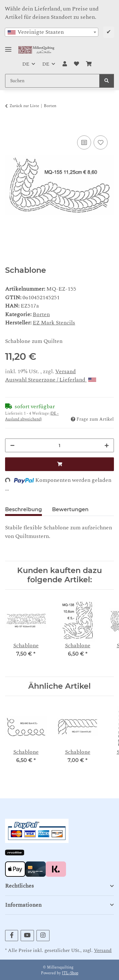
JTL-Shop (70, 973)
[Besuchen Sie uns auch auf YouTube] (27, 936)
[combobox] (52, 32)
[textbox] (52, 32)
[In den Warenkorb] (10, 126)
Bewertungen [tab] (70, 509)
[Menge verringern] (12, 445)
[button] (64, 64)
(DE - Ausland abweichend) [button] (32, 416)
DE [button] (26, 64)
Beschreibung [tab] (23, 509)
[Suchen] (107, 81)
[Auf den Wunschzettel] (101, 142)
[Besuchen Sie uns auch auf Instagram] (43, 936)
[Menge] (60, 445)
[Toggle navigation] (8, 47)
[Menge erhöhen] (107, 445)
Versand (66, 371)
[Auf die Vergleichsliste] (84, 142)
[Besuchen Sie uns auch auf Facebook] (12, 936)
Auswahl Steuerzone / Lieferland (51, 380)
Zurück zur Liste (24, 106)
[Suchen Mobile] (52, 81)
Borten (41, 314)
